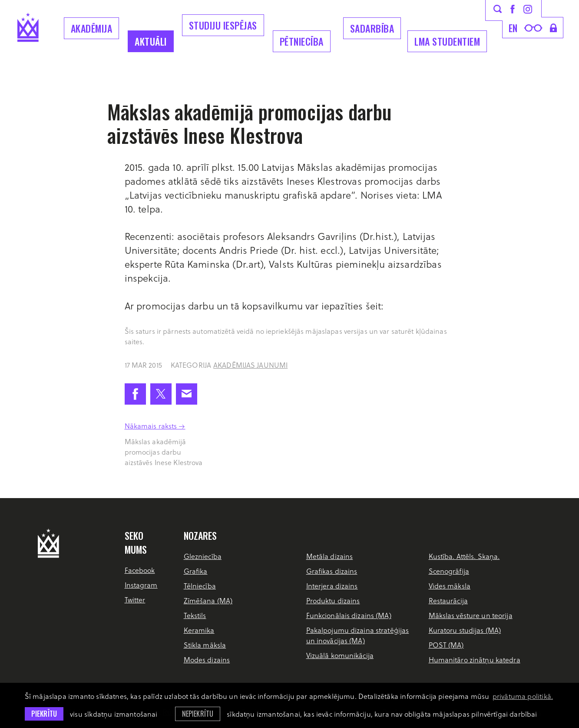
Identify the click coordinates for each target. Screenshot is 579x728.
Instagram (141, 585)
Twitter (135, 600)
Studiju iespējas (223, 25)
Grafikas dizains (332, 571)
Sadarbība (372, 28)
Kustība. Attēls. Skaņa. (464, 556)
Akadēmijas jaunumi (250, 365)
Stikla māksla (205, 645)
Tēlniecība (200, 586)
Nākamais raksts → (155, 426)
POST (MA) (446, 645)
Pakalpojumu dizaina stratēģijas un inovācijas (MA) (358, 635)
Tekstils (195, 615)
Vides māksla (450, 586)
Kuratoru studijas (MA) (465, 630)
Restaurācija (448, 600)
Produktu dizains (333, 600)
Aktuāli (151, 41)
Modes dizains (207, 660)
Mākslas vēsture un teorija (471, 615)
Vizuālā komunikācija (340, 655)
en (513, 28)
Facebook (140, 570)
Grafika (196, 571)
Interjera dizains (332, 586)
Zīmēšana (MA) (208, 600)
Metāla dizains (330, 556)
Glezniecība (203, 556)
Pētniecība (302, 41)
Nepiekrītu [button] (198, 714)
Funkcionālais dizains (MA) (349, 615)
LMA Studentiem (447, 41)
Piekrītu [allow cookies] (44, 714)
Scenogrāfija (449, 571)
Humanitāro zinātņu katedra (475, 660)
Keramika (199, 630)
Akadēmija (92, 28)
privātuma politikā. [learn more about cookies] (523, 696)
